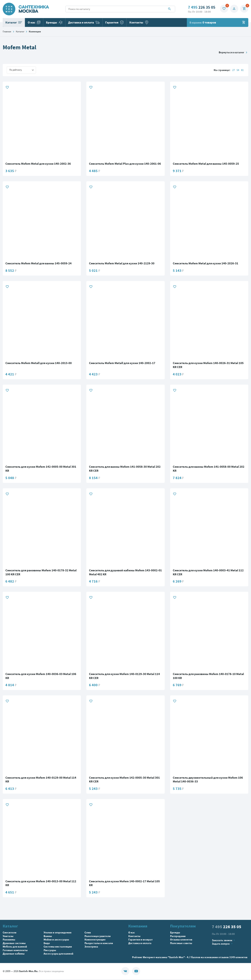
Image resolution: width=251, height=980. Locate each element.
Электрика (91, 947)
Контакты (139, 22)
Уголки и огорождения (57, 933)
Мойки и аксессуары (56, 940)
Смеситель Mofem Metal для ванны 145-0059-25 (206, 164)
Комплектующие (95, 940)
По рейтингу (22, 70)
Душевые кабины (14, 954)
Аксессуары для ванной (58, 954)
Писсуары (50, 951)
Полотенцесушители (98, 937)
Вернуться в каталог (234, 52)
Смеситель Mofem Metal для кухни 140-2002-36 (38, 164)
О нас (34, 22)
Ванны (48, 937)
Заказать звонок (224, 941)
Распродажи (178, 937)
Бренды (54, 22)
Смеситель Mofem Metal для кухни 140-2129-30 (122, 263)
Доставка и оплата (84, 22)
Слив (88, 933)
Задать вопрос (223, 945)
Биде (47, 944)
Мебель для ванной (15, 947)
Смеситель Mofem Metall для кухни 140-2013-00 (39, 363)
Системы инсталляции (58, 947)
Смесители (10, 933)
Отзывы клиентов (181, 940)
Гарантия (115, 22)
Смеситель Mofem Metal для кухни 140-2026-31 (206, 263)
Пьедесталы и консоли (99, 944)
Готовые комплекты (15, 951)
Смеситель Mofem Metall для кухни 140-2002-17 (122, 363)
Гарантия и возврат (140, 940)
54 (238, 70)
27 (234, 70)
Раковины (9, 940)
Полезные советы (181, 944)
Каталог (14, 22)
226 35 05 (200, 7)
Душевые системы (14, 944)
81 (242, 70)
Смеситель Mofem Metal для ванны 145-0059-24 (38, 263)
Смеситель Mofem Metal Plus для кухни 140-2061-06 (125, 164)
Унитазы (8, 937)
